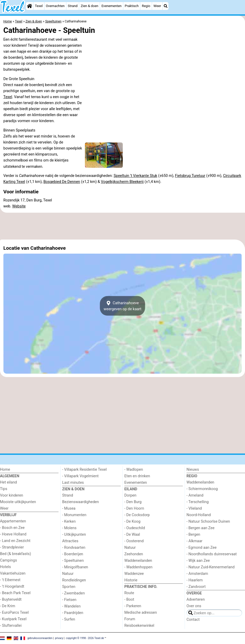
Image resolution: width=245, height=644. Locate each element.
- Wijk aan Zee (198, 561)
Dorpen (130, 495)
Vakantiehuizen (13, 573)
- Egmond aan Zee (202, 548)
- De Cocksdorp (137, 515)
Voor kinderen (12, 495)
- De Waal (132, 535)
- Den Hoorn (134, 508)
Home (5, 470)
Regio (146, 6)
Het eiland (8, 482)
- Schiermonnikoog (202, 489)
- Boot (129, 600)
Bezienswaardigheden (80, 502)
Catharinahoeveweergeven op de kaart (123, 306)
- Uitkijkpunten (74, 535)
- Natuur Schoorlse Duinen (208, 521)
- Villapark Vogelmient (80, 476)
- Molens (69, 528)
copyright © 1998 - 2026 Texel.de (85, 638)
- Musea (69, 508)
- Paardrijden (73, 613)
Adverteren (196, 600)
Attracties (70, 541)
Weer (157, 6)
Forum (130, 619)
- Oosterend (134, 541)
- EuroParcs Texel (14, 613)
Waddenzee (134, 574)
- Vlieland (194, 508)
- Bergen (193, 535)
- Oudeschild (135, 528)
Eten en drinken (137, 476)
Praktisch (132, 6)
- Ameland (195, 495)
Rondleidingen (74, 580)
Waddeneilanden (138, 561)
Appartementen (13, 521)
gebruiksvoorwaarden (40, 638)
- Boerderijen (73, 554)
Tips (4, 489)
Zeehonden (134, 554)
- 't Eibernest (10, 580)
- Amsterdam (197, 574)
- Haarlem (195, 580)
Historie (131, 580)
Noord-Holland (199, 515)
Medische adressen (141, 613)
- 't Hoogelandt (12, 586)
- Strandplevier (12, 547)
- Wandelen (71, 606)
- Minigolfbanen (75, 567)
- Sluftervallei (11, 626)
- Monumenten (74, 515)
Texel (39, 6)
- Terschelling (198, 502)
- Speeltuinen (73, 561)
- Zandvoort (196, 587)
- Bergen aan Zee (200, 528)
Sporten (69, 587)
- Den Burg (133, 502)
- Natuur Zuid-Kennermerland (211, 567)
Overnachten (55, 6)
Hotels (5, 567)
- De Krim (8, 606)
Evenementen (111, 6)
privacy (59, 638)
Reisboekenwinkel (139, 626)
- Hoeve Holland (13, 534)
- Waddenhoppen (138, 567)
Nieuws (193, 470)
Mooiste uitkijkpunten (18, 502)
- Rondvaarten (74, 548)
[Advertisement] (122, 226)
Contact (193, 620)
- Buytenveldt (11, 600)
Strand (73, 6)
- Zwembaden (74, 593)
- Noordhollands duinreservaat (212, 554)
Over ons (194, 606)
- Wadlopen (134, 470)
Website (19, 206)
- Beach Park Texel (15, 593)
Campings (8, 560)
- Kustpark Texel (13, 619)
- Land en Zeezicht (15, 541)
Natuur (68, 574)
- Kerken (69, 521)
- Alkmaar (194, 541)
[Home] (30, 6)
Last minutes (73, 483)
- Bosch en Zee (12, 528)
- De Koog (132, 521)
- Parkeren (133, 606)
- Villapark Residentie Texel (84, 470)
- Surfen (69, 619)
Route (129, 593)
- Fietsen (69, 600)
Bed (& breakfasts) (16, 554)
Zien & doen (89, 6)
